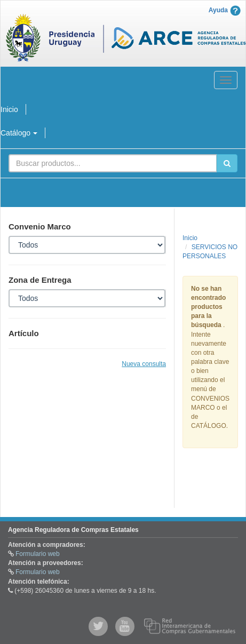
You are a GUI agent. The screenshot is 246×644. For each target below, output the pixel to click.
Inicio (190, 238)
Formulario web (38, 554)
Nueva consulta (144, 364)
